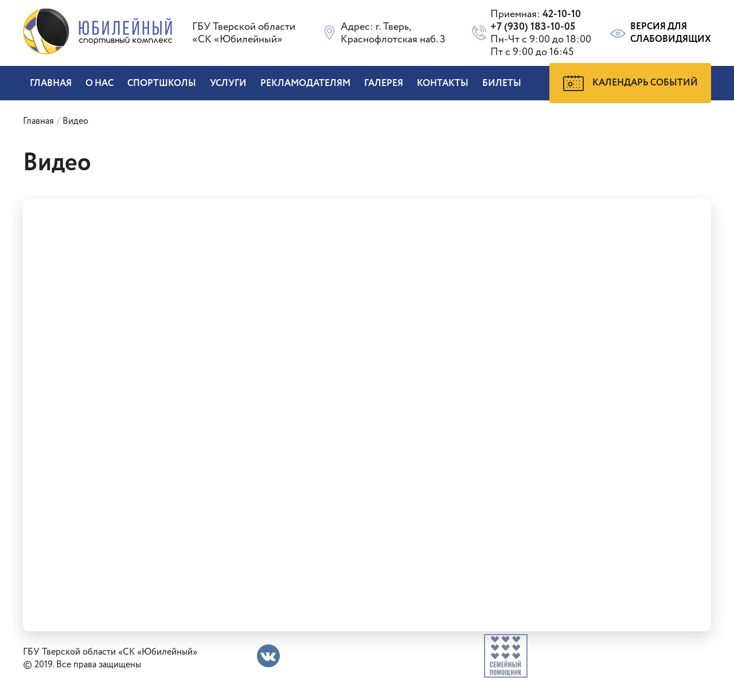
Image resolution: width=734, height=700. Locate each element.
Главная (51, 83)
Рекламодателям (305, 83)
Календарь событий (630, 83)
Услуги (228, 83)
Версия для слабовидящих (660, 33)
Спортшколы (162, 83)
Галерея (384, 83)
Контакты (443, 83)
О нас (99, 83)
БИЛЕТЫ (502, 83)
